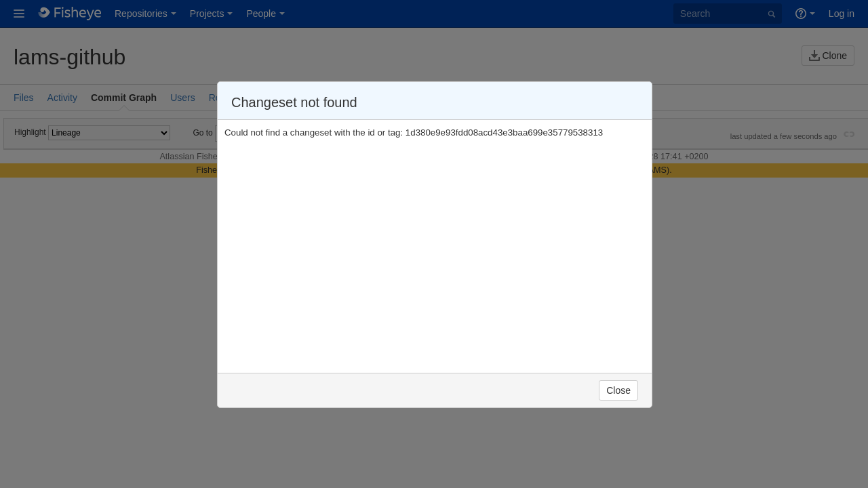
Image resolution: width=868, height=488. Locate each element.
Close (618, 390)
